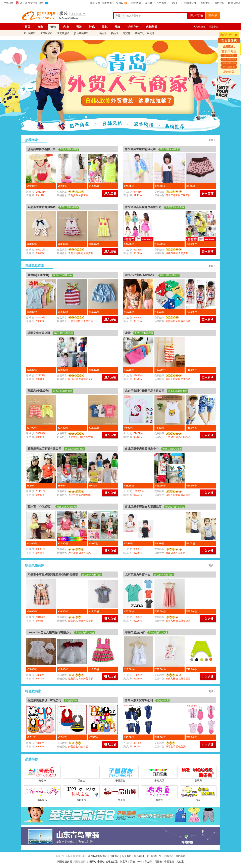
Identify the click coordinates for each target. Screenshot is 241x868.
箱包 (105, 27)
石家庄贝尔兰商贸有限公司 (44, 449)
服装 (63, 13)
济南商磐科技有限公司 (42, 149)
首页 (28, 27)
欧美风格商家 (143, 126)
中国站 (101, 862)
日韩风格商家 (111, 126)
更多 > (212, 140)
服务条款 (127, 856)
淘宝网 (124, 862)
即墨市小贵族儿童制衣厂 (140, 275)
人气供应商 (199, 27)
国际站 (93, 862)
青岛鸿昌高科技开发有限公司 (143, 207)
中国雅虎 (169, 862)
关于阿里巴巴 (154, 856)
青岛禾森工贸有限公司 (139, 700)
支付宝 (180, 862)
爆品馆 (102, 33)
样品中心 (213, 27)
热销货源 (152, 27)
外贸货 (127, 33)
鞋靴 (92, 27)
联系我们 (168, 856)
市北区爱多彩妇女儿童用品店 (143, 507)
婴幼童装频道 (81, 33)
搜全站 (213, 16)
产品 (118, 16)
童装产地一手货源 (145, 33)
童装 (53, 27)
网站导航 (180, 856)
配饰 (117, 27)
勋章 (76, 192)
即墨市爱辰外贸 (135, 632)
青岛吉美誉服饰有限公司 (140, 149)
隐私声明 (139, 856)
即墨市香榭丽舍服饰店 (42, 207)
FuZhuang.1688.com (69, 18)
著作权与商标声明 (98, 856)
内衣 (66, 27)
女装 (40, 27)
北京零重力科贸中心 (138, 575)
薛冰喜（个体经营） (40, 507)
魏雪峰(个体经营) (38, 275)
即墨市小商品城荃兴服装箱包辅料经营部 (53, 575)
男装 (79, 27)
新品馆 (114, 33)
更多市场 (76, 14)
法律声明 (114, 856)
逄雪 (128, 333)
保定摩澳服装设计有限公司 (44, 700)
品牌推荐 (229, 72)
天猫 (132, 862)
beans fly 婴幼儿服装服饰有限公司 (50, 632)
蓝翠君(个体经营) (38, 391)
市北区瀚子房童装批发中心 (142, 449)
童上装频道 (30, 33)
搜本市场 (196, 16)
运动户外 (133, 27)
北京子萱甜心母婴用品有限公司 (145, 391)
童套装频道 (63, 33)
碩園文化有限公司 (39, 333)
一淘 (140, 862)
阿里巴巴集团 (65, 862)
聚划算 (148, 862)
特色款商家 (175, 126)
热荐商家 (80, 126)
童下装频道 (46, 33)
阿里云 (158, 862)
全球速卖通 (112, 862)
